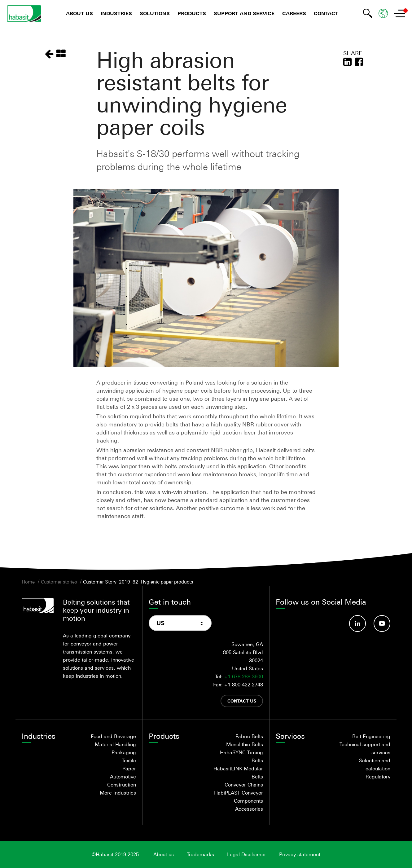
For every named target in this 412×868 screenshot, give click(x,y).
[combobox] (180, 623)
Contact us (242, 701)
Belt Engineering (371, 736)
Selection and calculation (375, 764)
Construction (122, 785)
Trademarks (200, 854)
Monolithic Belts (245, 744)
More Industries (118, 793)
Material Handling (115, 744)
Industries (116, 13)
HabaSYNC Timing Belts (241, 756)
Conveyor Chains (244, 785)
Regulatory (378, 777)
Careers (294, 13)
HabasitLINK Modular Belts (238, 773)
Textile (129, 760)
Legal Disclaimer (247, 854)
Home (28, 582)
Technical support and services (365, 748)
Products (192, 13)
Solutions (155, 13)
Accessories (249, 809)
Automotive (123, 777)
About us (79, 13)
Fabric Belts (249, 736)
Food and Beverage (113, 736)
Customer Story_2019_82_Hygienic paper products (138, 582)
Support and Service (244, 13)
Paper (129, 769)
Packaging (124, 752)
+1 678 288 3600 (244, 676)
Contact (326, 13)
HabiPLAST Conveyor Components (239, 797)
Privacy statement (300, 854)
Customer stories (59, 582)
